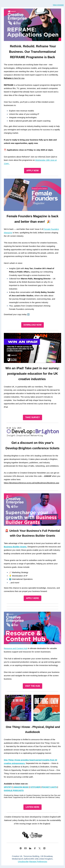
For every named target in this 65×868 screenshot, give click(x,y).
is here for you (14, 78)
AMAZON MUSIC (21, 787)
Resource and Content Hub (16, 648)
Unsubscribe (23, 861)
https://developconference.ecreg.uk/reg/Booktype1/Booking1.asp (31, 483)
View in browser (58, 5)
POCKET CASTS (49, 787)
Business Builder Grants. (15, 547)
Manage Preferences (38, 861)
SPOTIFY (8, 787)
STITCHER (35, 787)
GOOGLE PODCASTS (14, 790)
